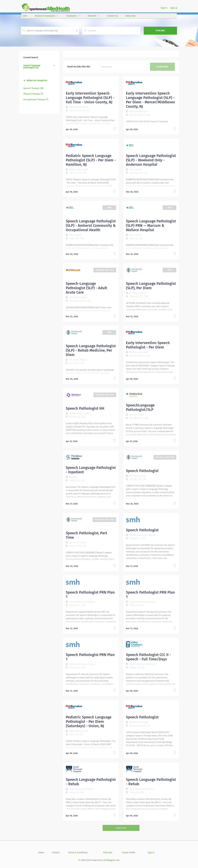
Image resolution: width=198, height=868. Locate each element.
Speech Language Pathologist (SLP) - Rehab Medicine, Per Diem (91, 350)
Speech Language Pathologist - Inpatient (91, 470)
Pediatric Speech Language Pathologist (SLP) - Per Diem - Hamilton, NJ (91, 160)
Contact (56, 852)
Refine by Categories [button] (37, 80)
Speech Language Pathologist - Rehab (91, 782)
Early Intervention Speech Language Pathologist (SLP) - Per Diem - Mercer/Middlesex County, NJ (150, 100)
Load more (121, 828)
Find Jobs (160, 30)
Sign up (174, 8)
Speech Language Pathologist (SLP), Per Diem (151, 286)
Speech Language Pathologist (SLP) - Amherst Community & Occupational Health (91, 226)
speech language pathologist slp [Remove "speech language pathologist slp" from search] (32, 66)
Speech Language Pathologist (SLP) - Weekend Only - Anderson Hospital (151, 160)
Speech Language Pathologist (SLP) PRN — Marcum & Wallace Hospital (151, 226)
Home (41, 852)
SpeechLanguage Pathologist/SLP (140, 407)
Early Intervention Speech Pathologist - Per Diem (148, 345)
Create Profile (129, 852)
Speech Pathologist (142, 471)
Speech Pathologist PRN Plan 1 (90, 595)
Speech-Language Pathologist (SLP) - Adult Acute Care (86, 288)
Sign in (164, 8)
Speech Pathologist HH (85, 408)
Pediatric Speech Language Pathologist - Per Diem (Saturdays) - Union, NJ (89, 722)
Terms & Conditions (78, 852)
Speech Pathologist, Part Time (86, 535)
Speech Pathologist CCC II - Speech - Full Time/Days (148, 657)
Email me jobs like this (79, 67)
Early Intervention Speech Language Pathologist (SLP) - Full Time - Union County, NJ (90, 98)
